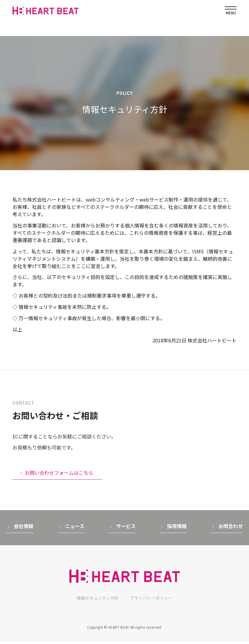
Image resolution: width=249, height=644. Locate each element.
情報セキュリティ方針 (98, 600)
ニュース (75, 528)
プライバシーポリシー (151, 600)
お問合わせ (231, 528)
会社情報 (24, 528)
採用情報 (177, 528)
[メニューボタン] (231, 11)
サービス (126, 528)
